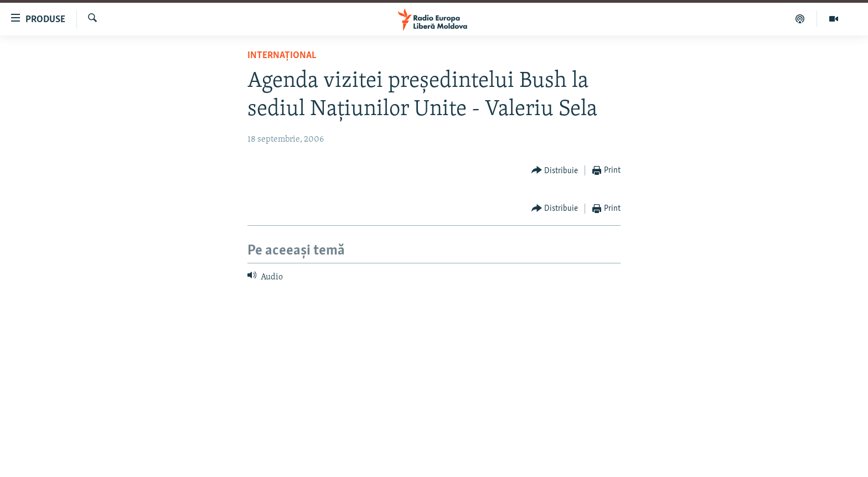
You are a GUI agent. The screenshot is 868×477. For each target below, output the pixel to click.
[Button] (555, 171)
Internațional (282, 56)
